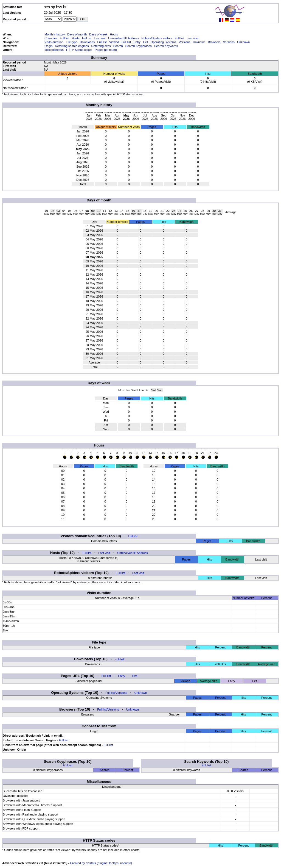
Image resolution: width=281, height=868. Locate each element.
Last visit (100, 38)
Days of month (77, 34)
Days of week (98, 34)
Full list (64, 38)
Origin (48, 46)
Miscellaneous (54, 50)
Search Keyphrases (139, 46)
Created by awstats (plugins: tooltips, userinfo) (101, 863)
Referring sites (101, 46)
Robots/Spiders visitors (157, 38)
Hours (114, 34)
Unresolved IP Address (123, 38)
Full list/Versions (116, 693)
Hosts (76, 38)
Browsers (214, 42)
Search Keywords (166, 46)
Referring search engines (72, 46)
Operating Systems (164, 42)
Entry (137, 42)
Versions (184, 42)
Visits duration (54, 42)
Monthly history (55, 34)
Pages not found (106, 50)
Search (118, 46)
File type (72, 42)
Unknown (199, 42)
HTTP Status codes (79, 50)
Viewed (114, 42)
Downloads (87, 42)
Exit (145, 42)
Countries (51, 38)
